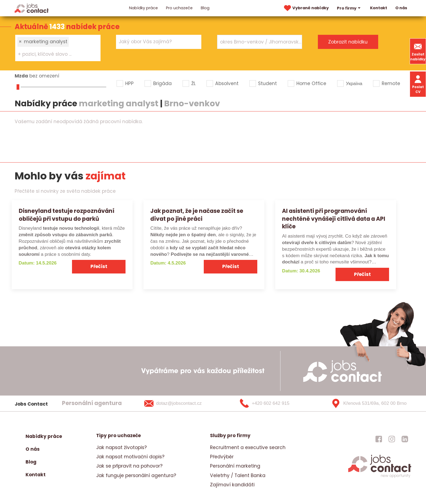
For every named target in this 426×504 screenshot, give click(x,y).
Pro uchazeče (179, 8)
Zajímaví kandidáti (232, 485)
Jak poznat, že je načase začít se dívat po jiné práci (197, 215)
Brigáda (162, 83)
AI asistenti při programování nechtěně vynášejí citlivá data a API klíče (334, 219)
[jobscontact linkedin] (405, 439)
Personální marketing (235, 466)
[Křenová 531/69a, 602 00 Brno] (367, 403)
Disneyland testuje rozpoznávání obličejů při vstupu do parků (67, 215)
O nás (401, 8)
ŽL (193, 83)
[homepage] (380, 477)
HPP (129, 83)
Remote (391, 83)
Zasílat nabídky (418, 51)
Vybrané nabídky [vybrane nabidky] (306, 8)
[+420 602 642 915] (274, 403)
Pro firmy (349, 8)
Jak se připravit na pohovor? (129, 466)
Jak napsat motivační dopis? (130, 457)
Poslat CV (418, 84)
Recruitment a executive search (248, 447)
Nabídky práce (143, 8)
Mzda (21, 76)
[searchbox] (54, 54)
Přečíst (99, 266)
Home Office (311, 83)
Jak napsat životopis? (121, 447)
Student (267, 83)
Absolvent (227, 83)
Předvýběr (222, 457)
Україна (354, 83)
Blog (205, 8)
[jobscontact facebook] (379, 439)
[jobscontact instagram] (392, 439)
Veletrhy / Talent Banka (238, 475)
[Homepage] (32, 8)
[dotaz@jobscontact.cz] (180, 403)
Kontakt (379, 8)
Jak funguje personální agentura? (136, 475)
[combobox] (58, 48)
